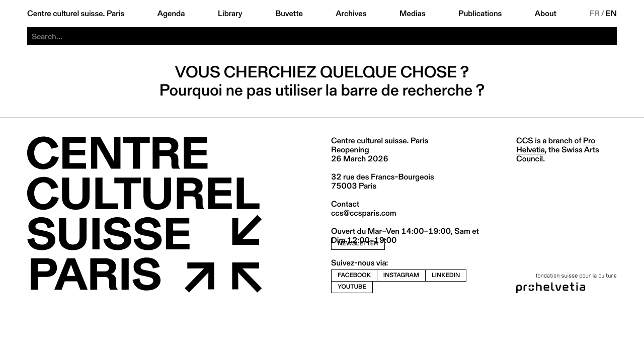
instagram (401, 275)
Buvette (289, 14)
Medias (413, 14)
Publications (480, 14)
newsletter (358, 244)
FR (594, 14)
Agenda (171, 14)
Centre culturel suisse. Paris (76, 14)
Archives (351, 14)
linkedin (446, 275)
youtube (352, 287)
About (546, 14)
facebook (354, 275)
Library (230, 14)
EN (611, 14)
